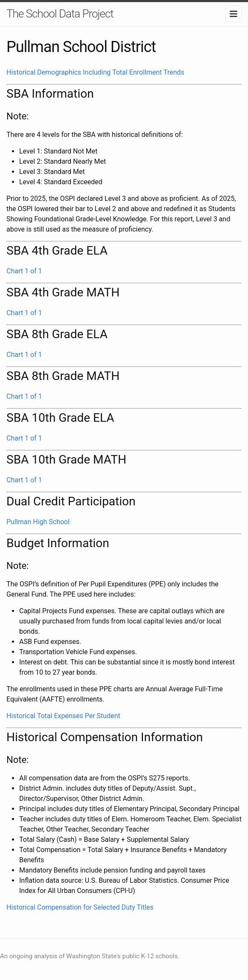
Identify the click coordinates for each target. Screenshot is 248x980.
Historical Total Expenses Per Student (63, 716)
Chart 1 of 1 (24, 271)
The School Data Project (60, 14)
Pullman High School (38, 522)
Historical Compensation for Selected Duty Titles (80, 907)
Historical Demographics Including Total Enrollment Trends (95, 72)
